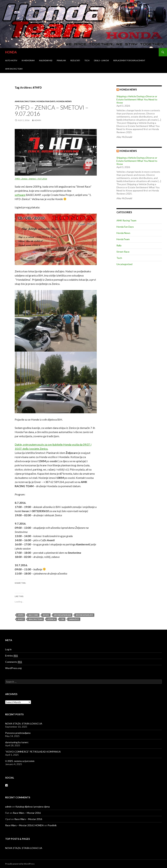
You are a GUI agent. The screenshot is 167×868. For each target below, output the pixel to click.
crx (62, 619)
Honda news (128, 90)
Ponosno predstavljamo (18, 733)
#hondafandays (85, 615)
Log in (8, 649)
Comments (14, 662)
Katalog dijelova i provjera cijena (33, 807)
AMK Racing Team (14, 69)
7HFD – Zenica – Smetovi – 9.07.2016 (51, 110)
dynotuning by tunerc (17, 742)
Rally (119, 245)
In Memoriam (28, 60)
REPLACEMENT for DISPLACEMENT (129, 60)
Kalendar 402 (46, 60)
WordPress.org (13, 668)
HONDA (11, 52)
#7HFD (21, 615)
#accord (33, 615)
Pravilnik (61, 60)
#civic (46, 615)
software (20, 195)
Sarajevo (74, 619)
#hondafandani (63, 615)
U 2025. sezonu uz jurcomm (20, 761)
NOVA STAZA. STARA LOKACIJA (24, 724)
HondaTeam (123, 239)
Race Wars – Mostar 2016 (27, 813)
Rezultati (75, 60)
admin (38, 120)
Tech (87, 60)
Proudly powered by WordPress (20, 864)
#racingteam (36, 619)
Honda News (64, 101)
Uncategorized (124, 264)
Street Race (123, 252)
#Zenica (51, 619)
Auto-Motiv (11, 60)
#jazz (21, 619)
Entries (12, 656)
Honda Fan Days (46, 101)
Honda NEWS (128, 151)
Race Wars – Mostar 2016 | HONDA (24, 825)
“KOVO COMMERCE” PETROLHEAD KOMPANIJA (33, 752)
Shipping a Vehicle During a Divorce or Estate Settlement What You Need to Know (137, 99)
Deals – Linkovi (101, 60)
